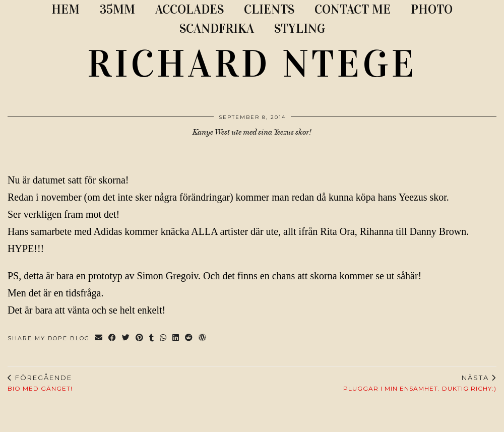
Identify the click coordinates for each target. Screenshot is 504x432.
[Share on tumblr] (152, 338)
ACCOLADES (190, 9)
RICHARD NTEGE (252, 64)
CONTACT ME (353, 9)
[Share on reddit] (189, 338)
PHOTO (432, 9)
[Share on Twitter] (126, 338)
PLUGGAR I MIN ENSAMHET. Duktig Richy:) (420, 383)
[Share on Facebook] (113, 338)
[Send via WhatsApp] (164, 338)
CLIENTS (269, 9)
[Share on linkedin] (176, 338)
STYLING (300, 28)
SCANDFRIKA (217, 28)
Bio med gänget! (40, 383)
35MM (117, 9)
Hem (66, 9)
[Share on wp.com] (203, 338)
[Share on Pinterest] (140, 338)
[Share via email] (99, 338)
